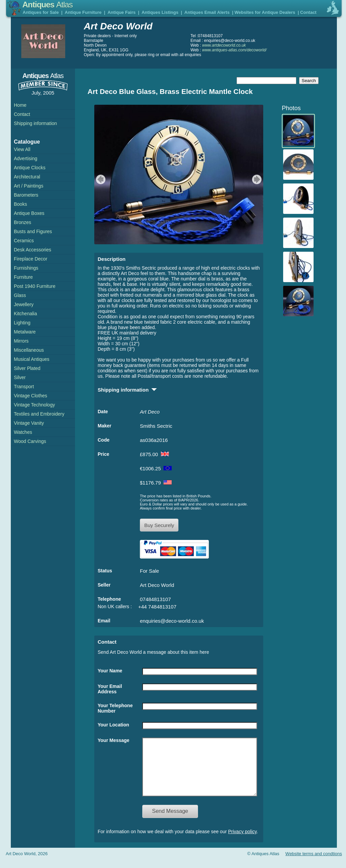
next (258, 179)
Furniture (23, 277)
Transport (24, 387)
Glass (20, 295)
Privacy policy (242, 842)
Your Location (113, 725)
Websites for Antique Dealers (265, 12)
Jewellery (24, 304)
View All (22, 149)
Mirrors (21, 341)
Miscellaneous (29, 350)
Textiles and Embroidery (39, 414)
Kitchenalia (26, 314)
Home (20, 105)
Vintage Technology (34, 405)
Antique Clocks (30, 168)
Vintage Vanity (29, 423)
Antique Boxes (29, 213)
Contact (308, 12)
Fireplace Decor (31, 259)
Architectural (27, 177)
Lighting (22, 323)
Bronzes (22, 222)
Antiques (47, 5)
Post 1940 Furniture (35, 286)
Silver (20, 377)
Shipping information (35, 123)
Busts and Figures (33, 231)
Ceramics (24, 241)
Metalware (25, 332)
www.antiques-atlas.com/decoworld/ (234, 50)
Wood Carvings (30, 441)
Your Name (110, 671)
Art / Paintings (29, 186)
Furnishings (26, 268)
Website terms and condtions (314, 864)
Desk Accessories (32, 250)
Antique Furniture (83, 12)
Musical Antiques (32, 359)
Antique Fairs (121, 12)
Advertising (26, 158)
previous (100, 179)
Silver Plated (27, 368)
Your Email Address (110, 689)
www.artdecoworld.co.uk (224, 45)
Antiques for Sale (41, 12)
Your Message (114, 740)
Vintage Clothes (31, 396)
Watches (23, 432)
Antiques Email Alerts (207, 12)
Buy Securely (159, 525)
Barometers (26, 195)
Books (20, 204)
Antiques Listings (160, 12)
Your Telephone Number (115, 708)
